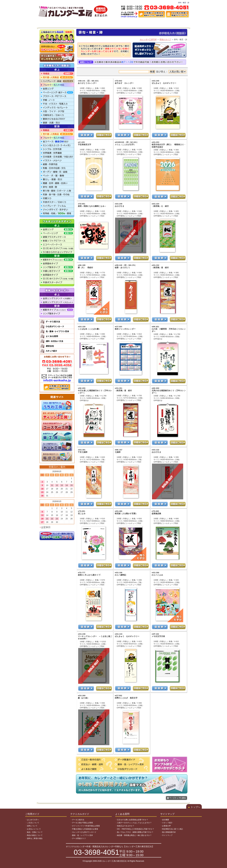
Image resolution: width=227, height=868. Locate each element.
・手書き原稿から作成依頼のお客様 (84, 829)
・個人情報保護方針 (168, 832)
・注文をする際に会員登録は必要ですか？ (132, 820)
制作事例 (156, 23)
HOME (43, 23)
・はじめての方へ (32, 820)
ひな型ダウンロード (113, 23)
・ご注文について (32, 823)
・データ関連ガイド (78, 838)
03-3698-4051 (97, 852)
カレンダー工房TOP (148, 40)
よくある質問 (169, 23)
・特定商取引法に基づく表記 (172, 829)
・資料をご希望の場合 (34, 838)
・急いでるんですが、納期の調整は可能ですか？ (134, 832)
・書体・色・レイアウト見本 (82, 835)
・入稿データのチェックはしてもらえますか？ (133, 823)
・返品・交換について (34, 832)
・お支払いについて (33, 829)
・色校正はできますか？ (125, 826)
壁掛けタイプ (165, 40)
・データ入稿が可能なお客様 (82, 823)
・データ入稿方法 (77, 820)
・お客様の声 (166, 826)
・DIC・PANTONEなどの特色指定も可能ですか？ (135, 829)
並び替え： (171, 72)
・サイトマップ (166, 835)
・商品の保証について (34, 835)
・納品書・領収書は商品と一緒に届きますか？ (133, 835)
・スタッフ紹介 (166, 823)
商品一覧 (73, 23)
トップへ (194, 807)
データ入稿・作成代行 (91, 23)
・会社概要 (165, 820)
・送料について (31, 826)
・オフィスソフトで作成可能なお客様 (85, 826)
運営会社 (183, 23)
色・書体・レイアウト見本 (137, 23)
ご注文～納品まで (58, 23)
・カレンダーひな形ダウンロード (83, 832)
